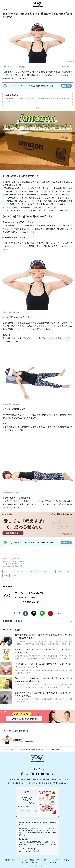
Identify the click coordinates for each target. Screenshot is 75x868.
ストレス (29, 571)
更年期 (6, 575)
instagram (32, 774)
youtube (43, 774)
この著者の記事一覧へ (32, 602)
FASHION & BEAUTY (17, 783)
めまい (15, 575)
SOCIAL (46, 780)
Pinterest (50, 613)
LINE (42, 613)
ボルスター (43, 326)
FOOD (66, 780)
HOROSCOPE (45, 783)
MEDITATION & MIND (31, 780)
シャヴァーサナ (49, 571)
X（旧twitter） (34, 613)
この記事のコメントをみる (13, 621)
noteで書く (59, 613)
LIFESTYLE (33, 783)
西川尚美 (68, 571)
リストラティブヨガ (10, 571)
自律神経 (60, 571)
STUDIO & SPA (59, 783)
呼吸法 (21, 571)
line (48, 774)
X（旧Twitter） (27, 774)
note (37, 774)
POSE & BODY (13, 780)
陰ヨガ (9, 75)
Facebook (25, 613)
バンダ (9, 207)
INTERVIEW (56, 780)
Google (53, 774)
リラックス (38, 571)
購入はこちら (26, 811)
